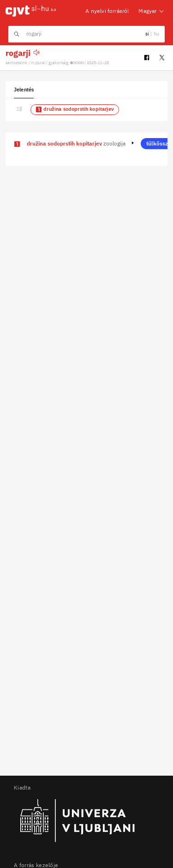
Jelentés (24, 90)
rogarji (18, 53)
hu (156, 34)
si (148, 34)
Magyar (152, 11)
